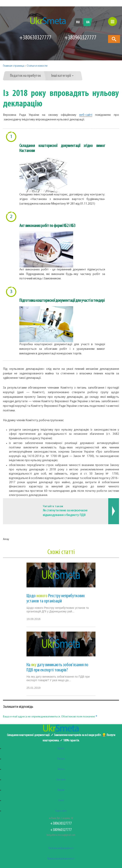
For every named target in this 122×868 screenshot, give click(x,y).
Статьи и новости (37, 66)
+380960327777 (61, 830)
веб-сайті (86, 115)
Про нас (61, 748)
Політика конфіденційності (61, 848)
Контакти (61, 780)
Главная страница (14, 66)
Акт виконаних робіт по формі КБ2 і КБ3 (47, 226)
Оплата (61, 769)
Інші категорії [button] (62, 76)
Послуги (61, 759)
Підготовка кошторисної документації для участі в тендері (62, 301)
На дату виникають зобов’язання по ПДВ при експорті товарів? (57, 668)
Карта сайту (61, 811)
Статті (61, 800)
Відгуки (61, 790)
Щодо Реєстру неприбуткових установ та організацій (56, 599)
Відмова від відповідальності (61, 859)
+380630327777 (35, 38)
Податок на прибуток (25, 76)
